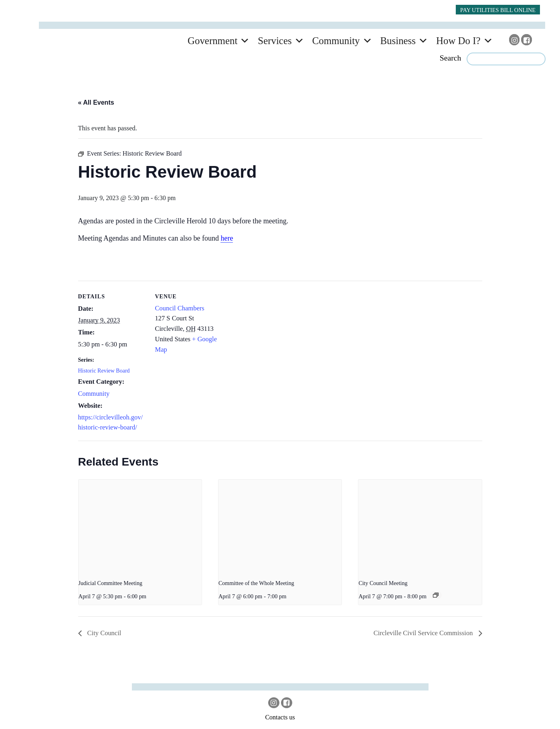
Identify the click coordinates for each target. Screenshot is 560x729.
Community (336, 41)
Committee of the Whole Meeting (256, 583)
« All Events (96, 102)
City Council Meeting (383, 583)
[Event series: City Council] (436, 595)
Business (398, 41)
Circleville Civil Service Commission (424, 633)
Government (212, 41)
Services (275, 41)
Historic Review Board (104, 371)
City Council (104, 633)
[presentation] (140, 526)
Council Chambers (180, 308)
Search (451, 58)
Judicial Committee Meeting (110, 583)
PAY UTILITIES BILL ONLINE (498, 10)
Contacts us (280, 717)
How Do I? (458, 41)
